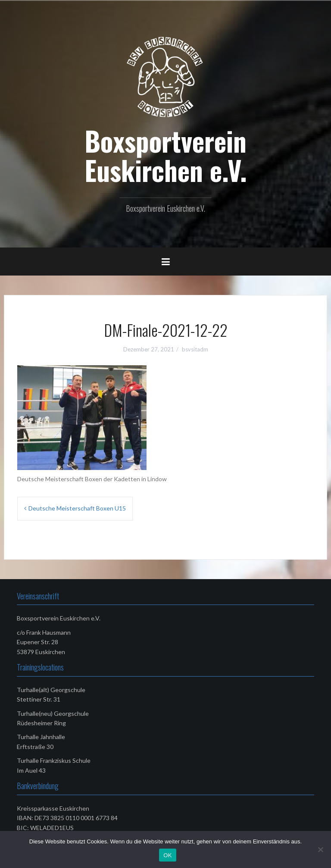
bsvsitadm (195, 349)
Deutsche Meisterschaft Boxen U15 (77, 508)
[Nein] (320, 849)
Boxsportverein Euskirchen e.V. (166, 155)
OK (167, 855)
